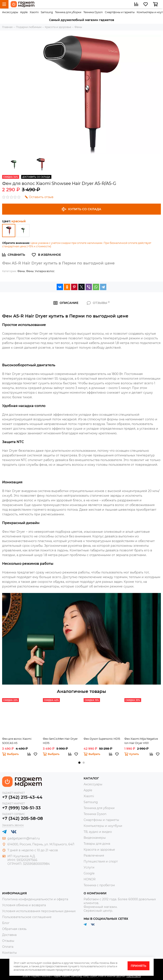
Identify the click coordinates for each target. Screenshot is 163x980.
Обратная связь (14, 929)
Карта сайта (134, 976)
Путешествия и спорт (101, 861)
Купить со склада (82, 209)
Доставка (9, 935)
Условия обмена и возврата (24, 905)
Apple (24, 12)
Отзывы (8, 941)
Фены (21, 271)
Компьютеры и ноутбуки (103, 826)
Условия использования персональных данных (39, 911)
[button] (79, 763)
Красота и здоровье (99, 850)
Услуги (89, 867)
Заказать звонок (13, 825)
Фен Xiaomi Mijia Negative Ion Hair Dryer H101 (141, 741)
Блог (6, 923)
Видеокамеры (95, 838)
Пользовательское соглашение (27, 917)
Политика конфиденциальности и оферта (35, 899)
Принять (138, 966)
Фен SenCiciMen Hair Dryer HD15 (60, 741)
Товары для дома (97, 844)
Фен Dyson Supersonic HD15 (102, 739)
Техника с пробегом (99, 885)
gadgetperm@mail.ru (24, 838)
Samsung (47, 12)
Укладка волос (45, 271)
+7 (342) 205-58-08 (22, 818)
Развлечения (94, 856)
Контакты (9, 953)
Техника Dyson (93, 12)
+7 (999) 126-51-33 (21, 808)
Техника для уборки (68, 12)
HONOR (90, 879)
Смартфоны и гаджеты (120, 12)
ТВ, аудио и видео (98, 832)
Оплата (8, 947)
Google (89, 873)
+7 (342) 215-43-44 (22, 797)
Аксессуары (10, 12)
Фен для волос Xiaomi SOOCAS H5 (17, 741)
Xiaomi (34, 12)
